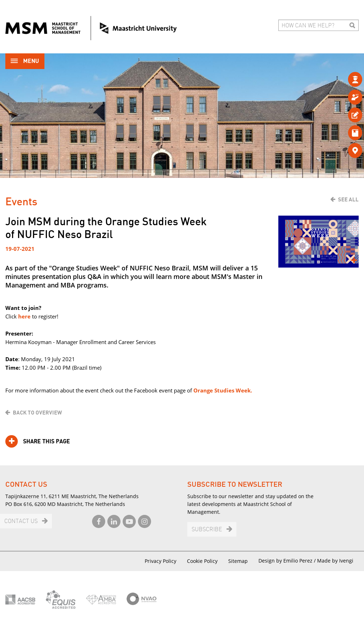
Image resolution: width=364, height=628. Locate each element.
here (24, 316)
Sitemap (238, 561)
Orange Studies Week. (223, 390)
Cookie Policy (202, 561)
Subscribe (207, 530)
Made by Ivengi (335, 561)
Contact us (21, 521)
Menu (25, 62)
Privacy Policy (160, 561)
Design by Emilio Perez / (288, 561)
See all (348, 200)
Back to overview (37, 413)
